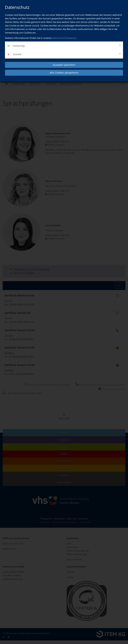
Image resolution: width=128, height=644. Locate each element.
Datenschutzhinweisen (64, 38)
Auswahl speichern (64, 65)
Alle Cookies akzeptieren (64, 73)
